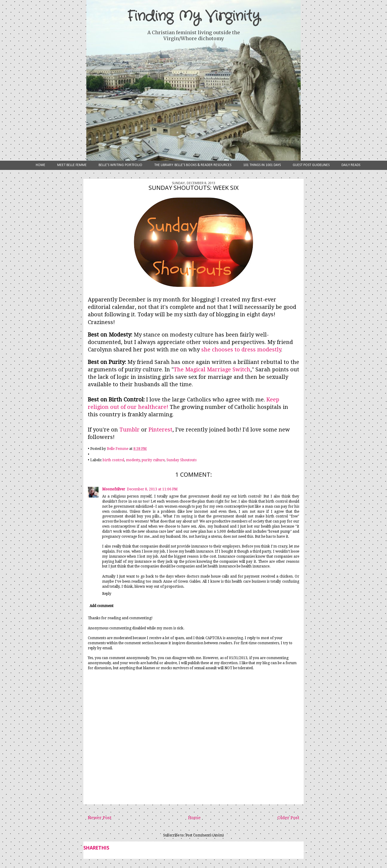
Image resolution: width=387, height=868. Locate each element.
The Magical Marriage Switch (212, 369)
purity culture (153, 460)
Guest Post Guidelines (311, 165)
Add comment (102, 606)
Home (40, 165)
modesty (133, 460)
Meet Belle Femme (72, 165)
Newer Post (100, 818)
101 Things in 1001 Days (262, 165)
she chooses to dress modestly (241, 349)
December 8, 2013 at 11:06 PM (152, 489)
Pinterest (160, 430)
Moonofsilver (114, 489)
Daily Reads (351, 165)
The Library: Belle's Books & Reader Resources (193, 165)
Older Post (288, 818)
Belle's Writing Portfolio (120, 165)
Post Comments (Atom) (205, 835)
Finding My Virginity (193, 16)
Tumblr (129, 430)
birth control (113, 460)
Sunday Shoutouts (181, 460)
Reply (107, 594)
